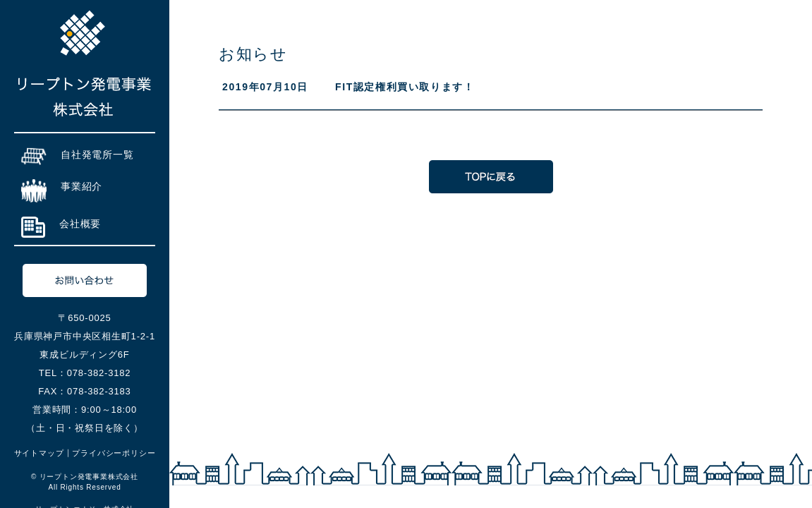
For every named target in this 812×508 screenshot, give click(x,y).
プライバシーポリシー (114, 453)
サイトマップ (39, 453)
